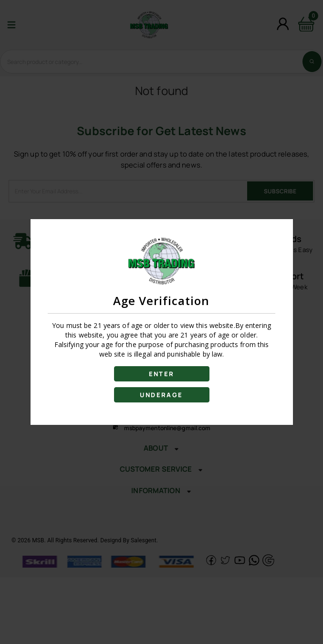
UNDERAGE (161, 395)
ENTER (162, 374)
